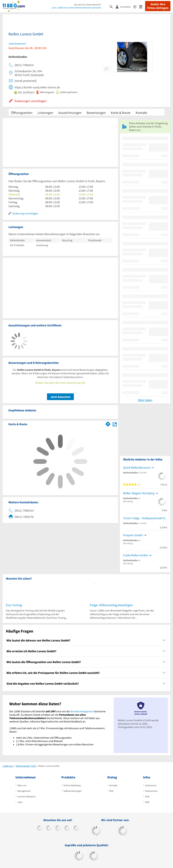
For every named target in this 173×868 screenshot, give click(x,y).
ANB (147, 802)
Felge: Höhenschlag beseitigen (111, 605)
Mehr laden (145, 400)
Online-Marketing (72, 785)
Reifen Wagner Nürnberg (139, 493)
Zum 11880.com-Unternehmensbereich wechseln (76, 8)
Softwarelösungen (72, 791)
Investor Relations (27, 796)
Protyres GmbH (133, 535)
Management (24, 791)
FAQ (111, 791)
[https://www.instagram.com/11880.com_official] (58, 829)
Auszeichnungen (70, 113)
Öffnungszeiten (22, 113)
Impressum (151, 785)
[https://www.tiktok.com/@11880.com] (49, 829)
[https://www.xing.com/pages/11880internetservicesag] (67, 829)
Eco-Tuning (14, 605)
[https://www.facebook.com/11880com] (40, 829)
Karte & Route (121, 113)
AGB (147, 796)
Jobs (20, 802)
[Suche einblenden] (112, 6)
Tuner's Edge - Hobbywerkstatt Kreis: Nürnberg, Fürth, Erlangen (145, 518)
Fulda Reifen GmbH (135, 555)
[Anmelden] (124, 7)
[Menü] (142, 6)
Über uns (22, 785)
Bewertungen (96, 113)
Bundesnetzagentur (82, 711)
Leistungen (45, 113)
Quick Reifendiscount (137, 467)
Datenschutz (151, 791)
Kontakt (141, 113)
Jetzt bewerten (60, 397)
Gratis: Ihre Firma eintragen (158, 6)
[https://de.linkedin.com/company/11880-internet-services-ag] (76, 829)
